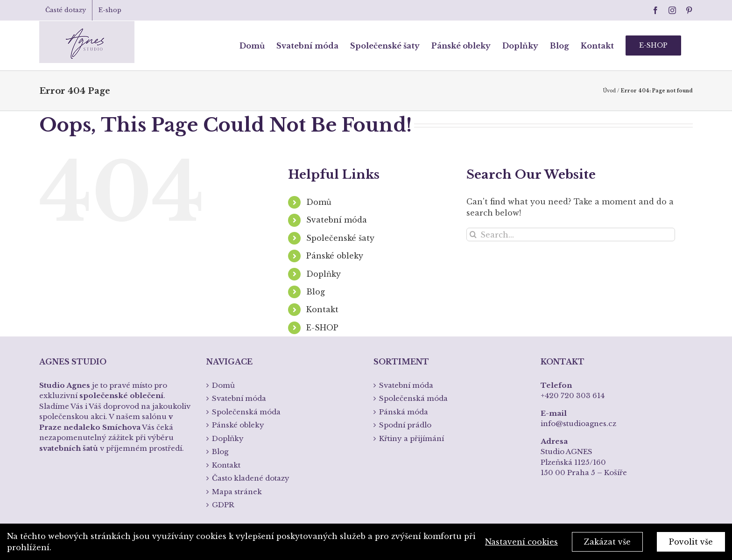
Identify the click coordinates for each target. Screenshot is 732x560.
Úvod (609, 91)
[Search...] (571, 234)
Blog (316, 292)
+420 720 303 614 (573, 395)
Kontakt (322, 309)
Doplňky (324, 274)
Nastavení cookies (521, 542)
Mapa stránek (237, 492)
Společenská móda (246, 412)
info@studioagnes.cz (578, 423)
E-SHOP (322, 328)
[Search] (473, 234)
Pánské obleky (335, 256)
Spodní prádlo (405, 425)
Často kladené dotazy (251, 478)
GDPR (223, 505)
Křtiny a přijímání (412, 438)
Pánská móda (404, 412)
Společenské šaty (340, 238)
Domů (319, 202)
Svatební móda (337, 220)
